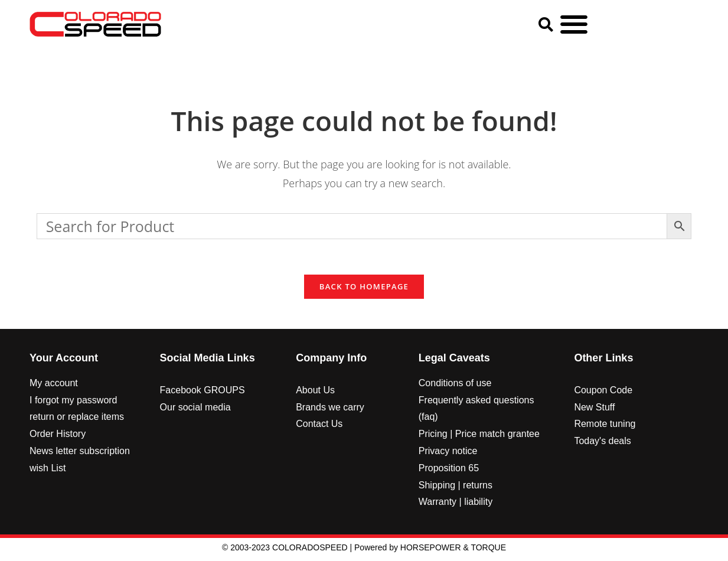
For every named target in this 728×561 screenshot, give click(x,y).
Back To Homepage (364, 289)
